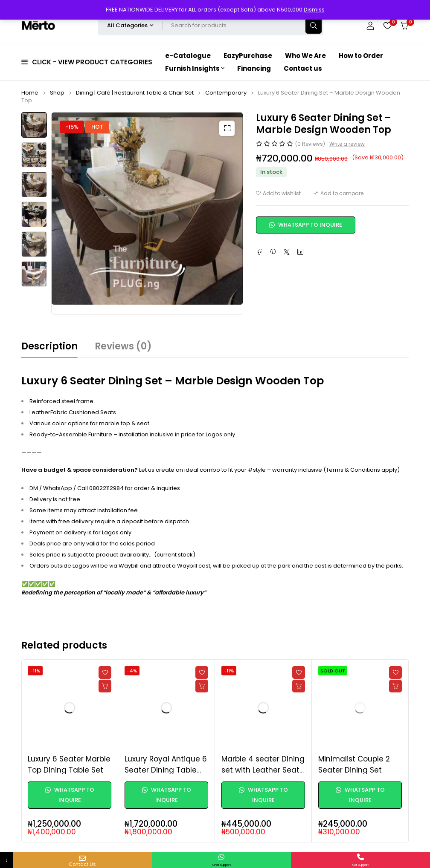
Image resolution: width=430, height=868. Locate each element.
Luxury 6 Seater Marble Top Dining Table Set (69, 764)
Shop (57, 93)
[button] (227, 128)
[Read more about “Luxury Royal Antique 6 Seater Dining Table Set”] (202, 686)
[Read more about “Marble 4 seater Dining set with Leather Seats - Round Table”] (299, 686)
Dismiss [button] (314, 10)
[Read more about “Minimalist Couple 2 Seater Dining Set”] (395, 686)
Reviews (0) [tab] (123, 346)
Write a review (347, 144)
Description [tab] (49, 346)
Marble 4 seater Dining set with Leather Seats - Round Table (263, 770)
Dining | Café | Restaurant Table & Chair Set (135, 93)
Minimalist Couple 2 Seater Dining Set (354, 764)
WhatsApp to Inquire (306, 225)
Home (30, 93)
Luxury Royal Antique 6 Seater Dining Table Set (166, 770)
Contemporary (226, 93)
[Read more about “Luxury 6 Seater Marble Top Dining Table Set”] (105, 686)
